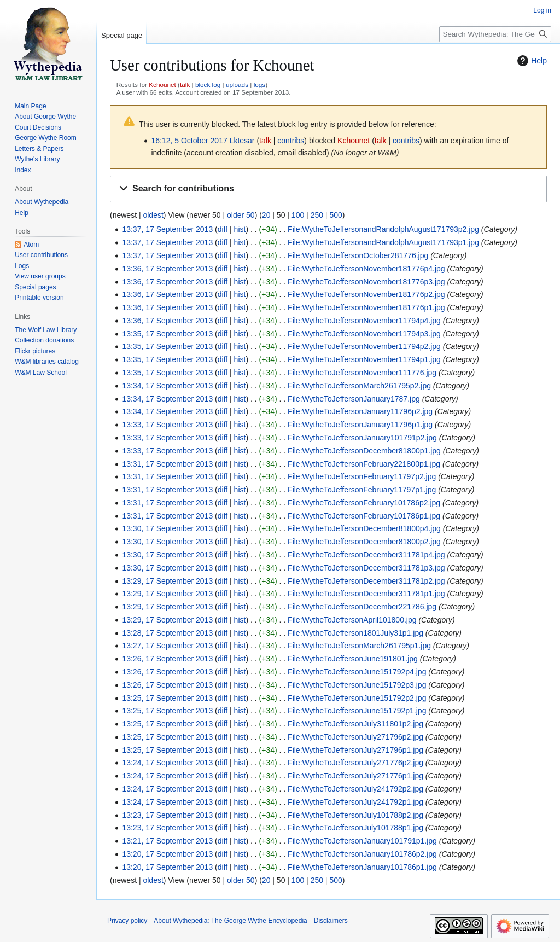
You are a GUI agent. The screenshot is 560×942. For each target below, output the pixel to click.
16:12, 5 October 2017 (189, 141)
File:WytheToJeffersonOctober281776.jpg (358, 255)
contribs (291, 141)
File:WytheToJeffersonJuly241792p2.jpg (355, 789)
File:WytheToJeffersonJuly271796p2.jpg (355, 737)
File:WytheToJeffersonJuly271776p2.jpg (355, 763)
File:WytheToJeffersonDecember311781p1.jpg (366, 594)
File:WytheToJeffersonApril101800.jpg (352, 620)
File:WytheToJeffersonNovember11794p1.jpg (364, 359)
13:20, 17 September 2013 (167, 854)
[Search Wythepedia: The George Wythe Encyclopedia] (495, 34)
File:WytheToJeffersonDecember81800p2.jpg (364, 542)
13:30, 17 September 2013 (167, 528)
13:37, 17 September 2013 (167, 229)
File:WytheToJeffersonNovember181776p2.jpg (366, 294)
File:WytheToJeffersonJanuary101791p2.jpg (362, 438)
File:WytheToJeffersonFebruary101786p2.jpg (364, 503)
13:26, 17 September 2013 (167, 659)
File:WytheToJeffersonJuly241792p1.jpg (355, 802)
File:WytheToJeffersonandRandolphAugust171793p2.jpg (383, 229)
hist (240, 229)
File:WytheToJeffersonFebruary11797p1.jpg (362, 490)
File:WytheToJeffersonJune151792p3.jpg (357, 685)
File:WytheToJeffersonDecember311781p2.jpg (366, 581)
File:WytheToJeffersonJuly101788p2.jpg (355, 815)
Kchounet (162, 85)
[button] (328, 189)
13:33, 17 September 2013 (167, 425)
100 (298, 215)
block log (208, 85)
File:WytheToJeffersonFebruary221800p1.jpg (364, 464)
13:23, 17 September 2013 (167, 815)
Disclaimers (331, 921)
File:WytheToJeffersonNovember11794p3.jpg (364, 334)
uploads (237, 85)
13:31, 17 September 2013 (167, 464)
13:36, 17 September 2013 (167, 269)
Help (531, 61)
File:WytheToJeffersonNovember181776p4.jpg (366, 269)
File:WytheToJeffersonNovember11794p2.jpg (364, 346)
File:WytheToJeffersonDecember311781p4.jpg (366, 555)
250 (317, 215)
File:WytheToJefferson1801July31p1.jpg (355, 633)
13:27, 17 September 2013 (167, 646)
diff (223, 229)
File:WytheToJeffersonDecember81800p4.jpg (364, 528)
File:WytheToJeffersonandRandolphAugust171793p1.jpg (383, 242)
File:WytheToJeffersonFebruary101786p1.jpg (364, 516)
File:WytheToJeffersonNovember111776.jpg (362, 373)
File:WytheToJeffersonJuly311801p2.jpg (355, 724)
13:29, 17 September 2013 (167, 581)
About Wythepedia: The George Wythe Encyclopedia (230, 921)
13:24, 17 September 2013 (167, 763)
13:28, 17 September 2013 (167, 633)
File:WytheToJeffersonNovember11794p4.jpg (364, 321)
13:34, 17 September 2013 (167, 386)
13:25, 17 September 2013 (167, 698)
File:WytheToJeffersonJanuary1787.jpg (354, 399)
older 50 (241, 215)
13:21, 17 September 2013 (167, 841)
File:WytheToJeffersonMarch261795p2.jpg (359, 386)
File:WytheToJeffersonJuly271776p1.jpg (355, 776)
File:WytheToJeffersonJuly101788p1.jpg (355, 828)
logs (260, 85)
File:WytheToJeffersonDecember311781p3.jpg (366, 568)
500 (336, 215)
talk (185, 85)
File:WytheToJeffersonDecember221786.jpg (362, 607)
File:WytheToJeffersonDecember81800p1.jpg (364, 451)
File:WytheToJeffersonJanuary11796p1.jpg (360, 425)
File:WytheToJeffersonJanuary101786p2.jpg (362, 854)
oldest (153, 215)
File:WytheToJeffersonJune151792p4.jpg (357, 672)
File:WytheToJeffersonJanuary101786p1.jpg (362, 867)
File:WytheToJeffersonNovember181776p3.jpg (366, 282)
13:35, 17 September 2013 (167, 334)
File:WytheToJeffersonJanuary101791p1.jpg (362, 841)
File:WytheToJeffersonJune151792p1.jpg (357, 711)
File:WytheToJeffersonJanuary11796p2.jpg (360, 411)
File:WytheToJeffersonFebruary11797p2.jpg (362, 476)
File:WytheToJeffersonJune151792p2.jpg (357, 698)
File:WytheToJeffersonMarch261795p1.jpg (359, 646)
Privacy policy (127, 921)
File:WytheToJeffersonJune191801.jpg (353, 659)
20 (266, 215)
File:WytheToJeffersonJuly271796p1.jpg (355, 750)
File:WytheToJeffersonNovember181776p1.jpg (366, 307)
